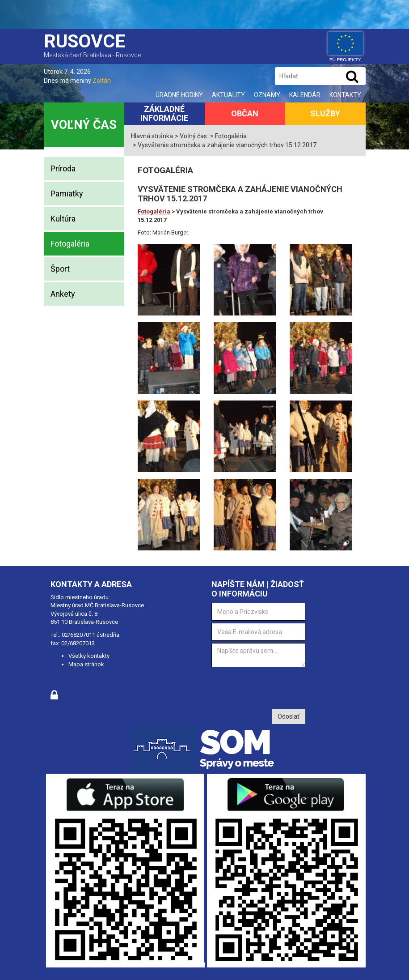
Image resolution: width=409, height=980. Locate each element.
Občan (245, 113)
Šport (60, 269)
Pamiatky (67, 194)
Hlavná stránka (152, 136)
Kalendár (305, 95)
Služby (325, 113)
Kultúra (63, 219)
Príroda (63, 168)
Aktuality (228, 95)
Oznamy (267, 95)
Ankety (63, 294)
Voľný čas (84, 125)
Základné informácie (164, 113)
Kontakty (345, 95)
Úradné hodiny (179, 95)
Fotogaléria (70, 244)
